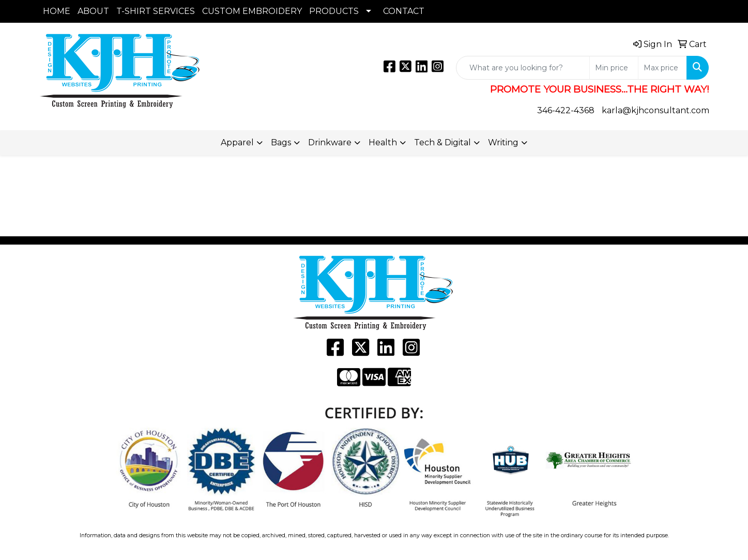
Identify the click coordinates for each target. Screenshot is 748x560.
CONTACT (404, 11)
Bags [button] (281, 142)
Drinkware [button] (330, 142)
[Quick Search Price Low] (614, 68)
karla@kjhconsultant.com (655, 110)
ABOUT (93, 11)
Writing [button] (503, 142)
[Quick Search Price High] (662, 68)
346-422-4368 (566, 110)
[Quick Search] (523, 68)
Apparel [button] (237, 142)
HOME (57, 11)
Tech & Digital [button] (442, 142)
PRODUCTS (334, 11)
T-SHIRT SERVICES (156, 11)
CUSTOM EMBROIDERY (252, 11)
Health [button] (383, 142)
